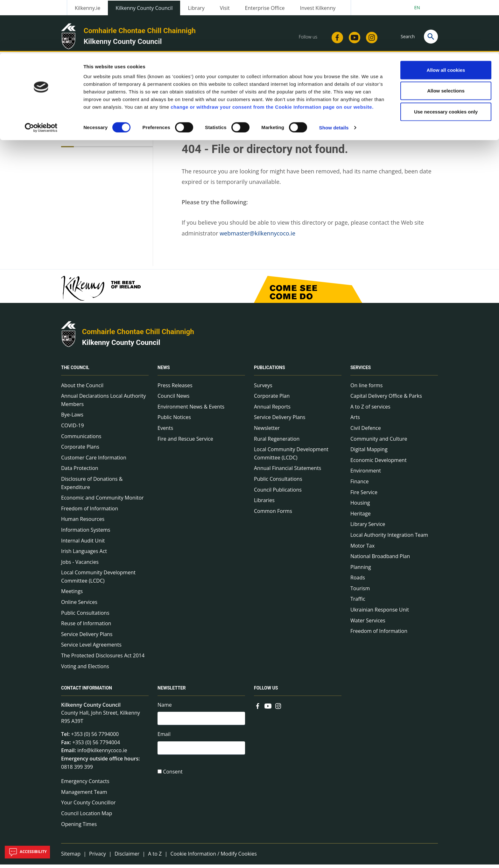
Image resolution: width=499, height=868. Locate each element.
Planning (361, 570)
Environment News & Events (191, 410)
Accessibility (27, 852)
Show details (334, 74)
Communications (81, 440)
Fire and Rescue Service (185, 442)
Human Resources (83, 523)
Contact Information (87, 692)
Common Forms (273, 514)
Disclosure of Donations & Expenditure (92, 486)
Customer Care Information (94, 461)
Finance (359, 485)
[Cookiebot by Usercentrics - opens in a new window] (41, 74)
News (164, 371)
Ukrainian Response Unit (380, 613)
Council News (173, 399)
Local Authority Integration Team (389, 538)
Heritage (361, 517)
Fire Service (364, 496)
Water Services (368, 624)
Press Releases (175, 389)
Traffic (358, 603)
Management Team (84, 795)
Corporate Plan (272, 399)
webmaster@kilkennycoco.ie (257, 237)
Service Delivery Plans (87, 638)
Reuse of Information (86, 627)
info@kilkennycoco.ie (102, 754)
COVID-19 (73, 429)
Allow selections (446, 38)
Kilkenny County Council (121, 346)
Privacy (98, 857)
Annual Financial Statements (288, 472)
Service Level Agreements (91, 648)
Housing (360, 506)
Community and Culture (379, 442)
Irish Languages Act (84, 555)
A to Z (155, 857)
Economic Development (379, 464)
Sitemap (71, 857)
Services (361, 371)
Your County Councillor (88, 806)
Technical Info (86, 141)
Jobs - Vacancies (80, 565)
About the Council (82, 389)
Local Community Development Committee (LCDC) (98, 580)
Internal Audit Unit (83, 544)
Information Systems (86, 533)
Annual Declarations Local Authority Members (103, 403)
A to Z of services (370, 410)
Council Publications (278, 493)
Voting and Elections (85, 670)
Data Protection (80, 472)
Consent (173, 777)
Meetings (72, 595)
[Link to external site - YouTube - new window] (268, 709)
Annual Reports (272, 410)
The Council (75, 371)
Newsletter (267, 431)
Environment (366, 474)
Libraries (264, 504)
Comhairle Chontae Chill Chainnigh (138, 335)
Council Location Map (87, 817)
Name (165, 708)
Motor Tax (362, 549)
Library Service (368, 528)
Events (165, 431)
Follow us (266, 692)
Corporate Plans (80, 450)
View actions (364, 111)
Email (164, 738)
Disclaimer (127, 857)
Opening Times (79, 828)
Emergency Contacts (85, 785)
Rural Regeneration (277, 442)
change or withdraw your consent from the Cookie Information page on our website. (272, 54)
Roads (358, 581)
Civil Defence (366, 431)
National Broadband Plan (380, 560)
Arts (355, 421)
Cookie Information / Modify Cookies (214, 857)
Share (329, 111)
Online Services (79, 605)
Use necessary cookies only (446, 58)
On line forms (366, 389)
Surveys (263, 389)
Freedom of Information (90, 512)
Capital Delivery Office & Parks (386, 399)
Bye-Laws (72, 418)
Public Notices (174, 421)
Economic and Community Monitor (102, 501)
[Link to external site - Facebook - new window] (258, 709)
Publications (270, 371)
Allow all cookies (446, 17)
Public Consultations (85, 616)
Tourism (360, 592)
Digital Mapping (369, 453)
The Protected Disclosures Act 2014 (103, 659)
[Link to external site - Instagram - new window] (278, 709)
